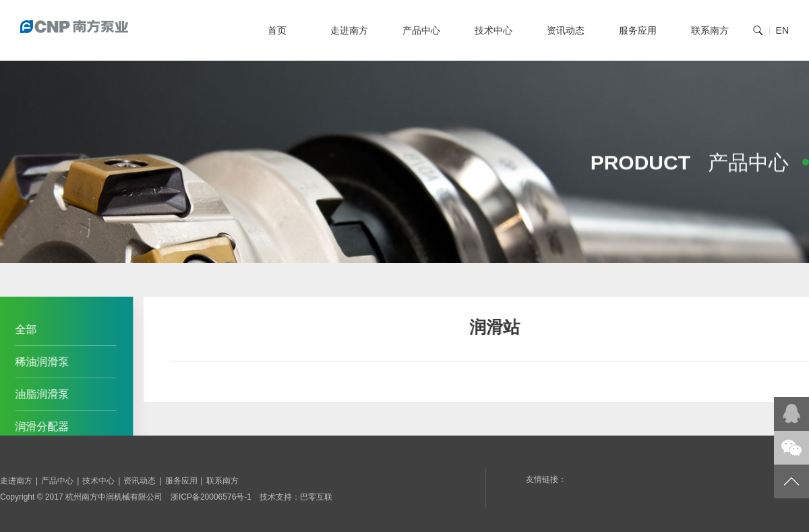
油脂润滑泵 (40, 394)
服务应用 (638, 30)
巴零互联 (316, 497)
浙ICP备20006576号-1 (211, 497)
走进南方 (349, 30)
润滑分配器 (40, 426)
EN (782, 30)
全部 (24, 329)
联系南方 (710, 30)
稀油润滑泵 (40, 362)
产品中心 (421, 30)
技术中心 (493, 30)
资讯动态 (566, 30)
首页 (277, 30)
